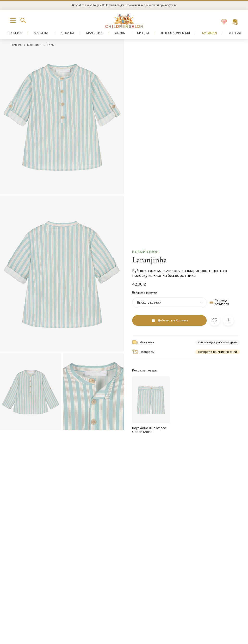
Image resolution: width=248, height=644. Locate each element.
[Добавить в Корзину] (169, 320)
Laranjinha (149, 260)
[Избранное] (224, 22)
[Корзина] (235, 22)
